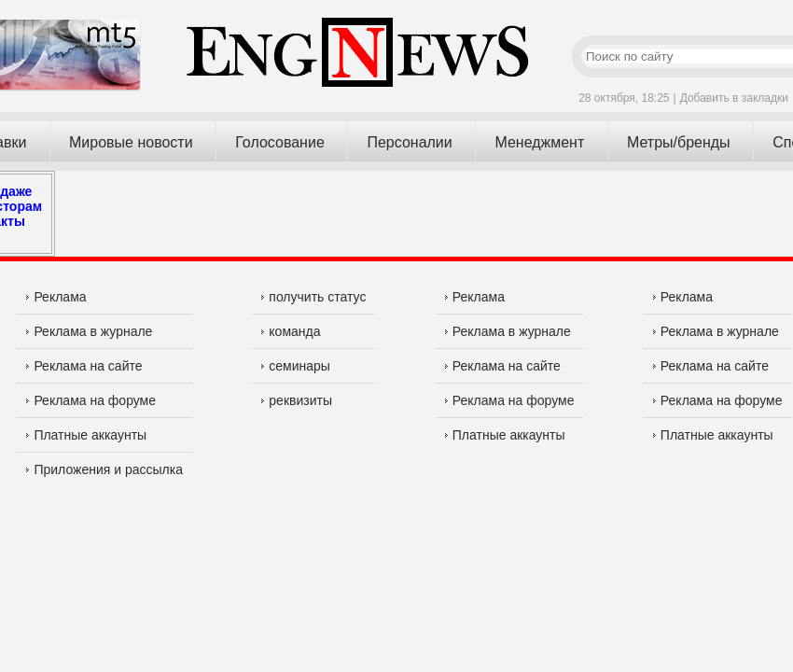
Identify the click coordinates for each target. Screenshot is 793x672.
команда (291, 331)
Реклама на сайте (84, 366)
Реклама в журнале (89, 331)
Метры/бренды (679, 142)
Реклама (56, 297)
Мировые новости (131, 142)
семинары (296, 366)
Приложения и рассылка (104, 469)
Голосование (280, 142)
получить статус (313, 297)
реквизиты (297, 400)
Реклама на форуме (91, 400)
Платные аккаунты (86, 435)
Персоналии (409, 142)
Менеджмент (539, 142)
